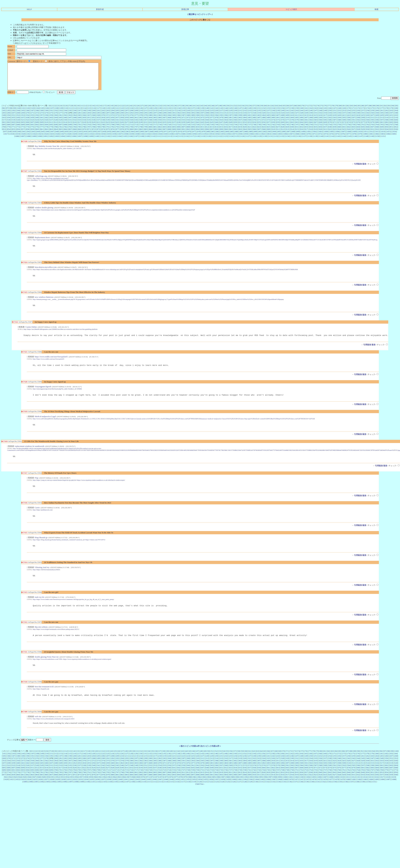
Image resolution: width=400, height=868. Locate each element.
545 (136, 125)
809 (193, 132)
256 (358, 116)
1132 (276, 141)
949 (62, 137)
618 (84, 127)
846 (368, 132)
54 (243, 111)
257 (363, 116)
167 (335, 113)
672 (339, 127)
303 (183, 118)
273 (42, 118)
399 (240, 120)
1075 (337, 139)
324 (283, 118)
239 (278, 116)
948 (57, 137)
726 (198, 130)
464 (150, 123)
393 (212, 120)
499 (316, 123)
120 (113, 113)
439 (32, 123)
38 (183, 111)
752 (320, 130)
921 (325, 134)
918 (311, 134)
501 (325, 123)
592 (358, 125)
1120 (209, 141)
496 (302, 123)
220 (188, 116)
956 (95, 137)
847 (372, 132)
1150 (377, 141)
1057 (234, 139)
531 (70, 125)
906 (254, 134)
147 (240, 113)
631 (146, 127)
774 (28, 132)
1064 (274, 139)
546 (141, 125)
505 (344, 123)
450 (84, 123)
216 (169, 116)
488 (264, 123)
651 (240, 127)
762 (368, 130)
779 (51, 132)
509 (363, 123)
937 (5, 137)
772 (18, 132)
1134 (287, 141)
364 (75, 120)
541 (117, 125)
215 (165, 116)
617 (79, 127)
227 (221, 116)
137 (193, 113)
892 (188, 134)
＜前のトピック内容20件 (189, 760)
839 (335, 132)
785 (80, 132)
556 (188, 125)
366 (84, 120)
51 (232, 111)
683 (391, 127)
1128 (254, 141)
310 (217, 118)
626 (122, 127)
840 (339, 132)
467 (165, 123)
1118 (197, 141)
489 (268, 123)
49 (224, 111)
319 (259, 118)
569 (250, 125)
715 (146, 130)
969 (156, 137)
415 (316, 120)
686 (9, 130)
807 (183, 132)
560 (207, 125)
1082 (377, 139)
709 (117, 130)
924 (339, 134)
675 (354, 127)
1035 (109, 139)
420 (339, 120)
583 (316, 125)
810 (198, 132)
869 (80, 134)
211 (146, 116)
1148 (366, 141)
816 (226, 132)
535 (89, 125)
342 (368, 118)
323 (278, 118)
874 (103, 134)
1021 (29, 139)
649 (231, 127)
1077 (348, 139)
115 (89, 113)
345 (382, 118)
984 (227, 137)
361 (61, 120)
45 (209, 111)
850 (387, 132)
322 (273, 118)
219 (183, 116)
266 (9, 118)
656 (264, 127)
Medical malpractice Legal (45, 426)
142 (217, 113)
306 (198, 118)
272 (37, 118)
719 (165, 130)
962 (123, 137)
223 (202, 116)
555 (183, 125)
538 (103, 125)
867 (70, 134)
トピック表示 (291, 9)
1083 (382, 139)
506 (349, 123)
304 (188, 118)
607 (32, 127)
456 (113, 123)
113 (80, 113)
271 (32, 118)
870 (84, 134)
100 (19, 113)
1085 (394, 139)
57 (254, 111)
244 (301, 116)
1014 (383, 137)
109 (61, 113)
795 (127, 132)
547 (146, 125)
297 (155, 118)
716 (150, 130)
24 (131, 111)
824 (264, 132)
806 (179, 132)
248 (320, 116)
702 (84, 130)
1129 (259, 141)
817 (231, 132)
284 (94, 118)
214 (160, 116)
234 (254, 116)
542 (122, 125)
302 (179, 118)
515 (391, 123)
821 (250, 132)
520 (18, 125)
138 (198, 113)
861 (42, 134)
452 (94, 123)
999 (298, 137)
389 (193, 120)
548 (150, 125)
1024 (46, 139)
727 (202, 130)
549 (155, 125)
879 (127, 134)
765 (382, 130)
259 (372, 116)
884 (150, 134)
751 (316, 130)
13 (89, 111)
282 (84, 118)
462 (141, 123)
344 (377, 118)
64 (280, 111)
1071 (314, 139)
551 (165, 125)
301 (174, 118)
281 (80, 118)
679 (372, 127)
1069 (303, 139)
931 (372, 134)
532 (75, 125)
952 (76, 137)
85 (359, 111)
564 (226, 125)
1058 (240, 139)
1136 (299, 141)
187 (32, 116)
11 (82, 111)
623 (108, 127)
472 (188, 123)
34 (168, 111)
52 (235, 111)
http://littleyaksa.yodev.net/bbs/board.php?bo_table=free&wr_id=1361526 (57, 154)
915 (297, 134)
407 (278, 120)
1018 (12, 139)
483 (240, 123)
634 (160, 127)
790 (103, 132)
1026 (58, 139)
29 (149, 111)
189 (42, 116)
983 (222, 137)
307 (202, 118)
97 (7, 113)
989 (251, 137)
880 (132, 134)
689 (23, 130)
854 (9, 134)
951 (71, 137)
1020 (23, 139)
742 (273, 130)
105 (43, 113)
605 (23, 127)
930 (368, 134)
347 (391, 118)
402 (254, 120)
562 (217, 125)
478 (217, 123)
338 (349, 118)
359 (51, 120)
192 (56, 116)
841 (344, 132)
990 (256, 137)
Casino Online (31, 335)
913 (287, 134)
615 (70, 127)
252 (339, 116)
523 (32, 125)
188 (37, 116)
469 (174, 123)
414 (311, 120)
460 (132, 123)
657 (268, 127)
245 (306, 116)
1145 (349, 141)
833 (306, 132)
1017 (6, 139)
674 (349, 127)
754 (330, 130)
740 (264, 130)
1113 (170, 141)
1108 (142, 141)
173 (363, 113)
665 (306, 127)
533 (79, 125)
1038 (126, 139)
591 (354, 125)
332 (320, 118)
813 (212, 132)
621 (98, 127)
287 (108, 118)
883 (146, 134)
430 (387, 120)
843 (354, 132)
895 (202, 134)
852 (396, 132)
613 (61, 127)
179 (391, 113)
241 (287, 116)
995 (279, 137)
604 (18, 127)
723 (183, 130)
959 (109, 137)
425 (363, 120)
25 (134, 111)
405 (268, 120)
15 (97, 111)
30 (153, 111)
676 (358, 127)
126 (141, 113)
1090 (40, 141)
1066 (286, 139)
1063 (268, 139)
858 (28, 134)
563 (221, 125)
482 (235, 123)
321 (268, 118)
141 (212, 113)
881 (136, 134)
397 (231, 120)
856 (18, 134)
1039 (132, 139)
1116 (186, 141)
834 (311, 132)
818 (235, 132)
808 (188, 132)
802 (160, 132)
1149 (372, 141)
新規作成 (100, 9)
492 (283, 123)
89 (374, 111)
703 (89, 130)
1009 (355, 137)
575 (278, 125)
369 (99, 120)
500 (321, 123)
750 (311, 130)
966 (142, 137)
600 (396, 125)
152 (264, 113)
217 (174, 116)
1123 (225, 141)
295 (146, 118)
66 (288, 111)
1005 (332, 137)
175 (372, 113)
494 (292, 123)
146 (235, 113)
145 (231, 113)
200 (94, 116)
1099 (91, 141)
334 (330, 118)
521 (23, 125)
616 (75, 127)
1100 (97, 141)
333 (325, 118)
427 (372, 120)
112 (75, 113)
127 (146, 113)
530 (65, 125)
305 (193, 118)
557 (193, 125)
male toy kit (40, 609)
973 (175, 137)
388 (188, 120)
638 (179, 127)
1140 (321, 141)
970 (161, 137)
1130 (265, 141)
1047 (177, 139)
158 (292, 113)
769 (4, 132)
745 (287, 130)
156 (283, 113)
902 (235, 134)
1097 (80, 141)
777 (42, 132)
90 (378, 111)
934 (387, 134)
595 (372, 125)
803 (165, 132)
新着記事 (185, 9)
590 (349, 125)
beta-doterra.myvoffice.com (46, 274)
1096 (74, 141)
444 (56, 123)
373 (117, 120)
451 (89, 123)
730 (217, 130)
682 (387, 127)
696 (56, 130)
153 (268, 113)
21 (119, 111)
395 (221, 120)
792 (113, 132)
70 (303, 111)
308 (207, 118)
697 (61, 130)
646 (217, 127)
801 (155, 132)
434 (9, 123)
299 (165, 118)
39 (187, 111)
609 (42, 127)
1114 (175, 141)
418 (330, 120)
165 (325, 113)
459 (127, 123)
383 (165, 120)
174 (368, 113)
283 (89, 118)
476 (207, 123)
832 (301, 132)
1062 (263, 139)
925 (344, 134)
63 (277, 111)
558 (198, 125)
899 (221, 134)
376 (132, 120)
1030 (80, 139)
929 (363, 134)
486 (254, 123)
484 (245, 123)
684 (396, 127)
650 (235, 127)
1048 (183, 139)
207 (127, 116)
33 (164, 111)
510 (368, 123)
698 (65, 130)
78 (333, 111)
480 (226, 123)
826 (273, 132)
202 (103, 116)
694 (46, 130)
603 (13, 127)
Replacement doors (42, 244)
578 (292, 125)
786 (84, 132)
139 (202, 113)
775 (32, 132)
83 (352, 111)
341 (363, 118)
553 (174, 125)
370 (103, 120)
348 (396, 118)
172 (358, 113)
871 (89, 134)
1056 (229, 139)
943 (33, 137)
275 (51, 118)
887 (165, 134)
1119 (203, 141)
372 (113, 120)
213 (155, 116)
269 (23, 118)
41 (194, 111)
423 (354, 120)
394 (217, 120)
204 (113, 116)
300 (169, 118)
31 (157, 111)
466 (160, 123)
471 (183, 123)
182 (9, 116)
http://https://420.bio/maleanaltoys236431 (46, 581)
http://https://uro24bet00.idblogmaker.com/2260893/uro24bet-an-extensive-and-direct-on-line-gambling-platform (61, 337)
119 (108, 113)
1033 (97, 139)
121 (117, 113)
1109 (147, 141)
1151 (383, 141)
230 (235, 116)
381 (155, 120)
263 (391, 116)
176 (377, 113)
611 (51, 127)
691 (32, 130)
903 (240, 134)
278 (65, 118)
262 (387, 116)
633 (155, 127)
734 (235, 130)
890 (179, 134)
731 (221, 130)
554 (179, 125)
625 (117, 127)
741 (268, 130)
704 (94, 130)
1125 (237, 141)
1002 (315, 137)
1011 (366, 137)
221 (193, 116)
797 (136, 132)
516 (396, 123)
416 (320, 120)
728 (207, 130)
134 (179, 113)
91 (382, 111)
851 (391, 132)
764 (377, 130)
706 (103, 130)
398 (235, 120)
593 (363, 125)
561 (212, 125)
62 (273, 111)
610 (46, 127)
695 (51, 130)
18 (108, 111)
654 (254, 127)
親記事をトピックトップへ (200, 14)
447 (70, 123)
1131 (270, 141)
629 (136, 127)
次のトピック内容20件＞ (211, 760)
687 (13, 130)
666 (311, 127)
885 (155, 134)
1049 (189, 139)
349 (4, 120)
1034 (103, 139)
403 (259, 120)
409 (287, 120)
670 (330, 127)
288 (113, 118)
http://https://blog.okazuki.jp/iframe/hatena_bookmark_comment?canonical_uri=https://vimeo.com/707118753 (69, 551)
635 (165, 127)
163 (316, 113)
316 (245, 118)
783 (70, 132)
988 (246, 137)
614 (65, 127)
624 (113, 127)
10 (78, 111)
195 (70, 116)
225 (212, 116)
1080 (365, 139)
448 (75, 123)
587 (335, 125)
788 (94, 132)
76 (325, 111)
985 (232, 137)
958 (104, 137)
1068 (297, 139)
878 (122, 134)
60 (265, 111)
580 (302, 125)
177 (382, 113)
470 (179, 123)
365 (80, 120)
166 (330, 113)
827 (278, 132)
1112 (164, 141)
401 (250, 120)
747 (297, 130)
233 (250, 116)
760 (358, 130)
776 (37, 132)
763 (372, 130)
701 (80, 130)
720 (169, 130)
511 (372, 123)
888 (169, 134)
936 (396, 134)
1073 (325, 139)
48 (220, 111)
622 (103, 127)
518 (9, 125)
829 (287, 132)
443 (51, 123)
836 (320, 132)
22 (123, 111)
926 (349, 134)
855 (13, 134)
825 (268, 132)
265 (4, 118)
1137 (304, 141)
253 (344, 116)
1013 (377, 137)
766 (387, 130)
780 (56, 132)
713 (136, 130)
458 (122, 123)
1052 (206, 139)
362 (65, 120)
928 (358, 134)
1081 (371, 139)
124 (132, 113)
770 (9, 132)
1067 (291, 139)
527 (51, 125)
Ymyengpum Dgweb (43, 395)
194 (65, 116)
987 (241, 137)
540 (113, 125)
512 (377, 123)
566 (235, 125)
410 (292, 120)
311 (221, 118)
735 (240, 130)
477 (212, 123)
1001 (309, 137)
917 (306, 134)
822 (254, 132)
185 (23, 116)
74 (318, 111)
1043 (154, 139)
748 (301, 130)
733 (231, 130)
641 (193, 127)
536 (94, 125)
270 (28, 118)
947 (52, 137)
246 (311, 116)
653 (250, 127)
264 (396, 116)
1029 (75, 139)
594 (368, 125)
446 (65, 123)
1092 (51, 141)
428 (377, 120)
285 (99, 118)
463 (146, 123)
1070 (308, 139)
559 (202, 125)
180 (396, 113)
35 (172, 111)
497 (306, 123)
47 (217, 111)
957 (100, 137)
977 (194, 137)
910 (273, 134)
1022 (35, 139)
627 (127, 127)
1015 (389, 137)
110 (66, 113)
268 (18, 118)
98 (11, 113)
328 (301, 118)
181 (4, 116)
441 (42, 123)
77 (329, 111)
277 (61, 118)
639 (183, 127)
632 (150, 127)
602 (9, 127)
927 (354, 134)
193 (61, 116)
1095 (68, 141)
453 (99, 123)
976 (189, 137)
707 (108, 130)
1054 (217, 139)
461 (136, 123)
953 (81, 137)
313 (231, 118)
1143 (338, 141)
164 (321, 113)
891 (183, 134)
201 (99, 116)
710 (122, 130)
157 (287, 113)
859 (32, 134)
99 (15, 113)
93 (389, 111)
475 (202, 123)
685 (4, 130)
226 (217, 116)
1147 (361, 141)
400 (245, 120)
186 (28, 116)
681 (382, 127)
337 (344, 118)
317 (250, 118)
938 (10, 137)
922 (330, 134)
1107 (136, 141)
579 (297, 125)
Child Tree (199, 798)
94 (393, 111)
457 (117, 123)
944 (38, 137)
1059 (246, 139)
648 (226, 127)
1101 (102, 141)
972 (171, 137)
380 (150, 120)
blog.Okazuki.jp (41, 548)
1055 (223, 139)
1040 (137, 139)
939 (15, 137)
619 (89, 127)
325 (287, 118)
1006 (337, 137)
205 (117, 116)
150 (254, 113)
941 (24, 137)
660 (283, 127)
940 (19, 137)
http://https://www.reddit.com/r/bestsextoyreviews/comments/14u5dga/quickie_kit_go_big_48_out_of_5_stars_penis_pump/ (73, 611)
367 (89, 120)
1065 (280, 139)
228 (226, 116)
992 (265, 137)
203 (108, 116)
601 (4, 127)
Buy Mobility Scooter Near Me (47, 151)
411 (297, 120)
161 (306, 113)
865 (61, 134)
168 (339, 113)
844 (358, 132)
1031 (86, 139)
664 (301, 127)
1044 (160, 139)
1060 (251, 139)
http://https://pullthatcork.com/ (43, 520)
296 (150, 118)
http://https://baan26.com (41, 702)
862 (46, 134)
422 (349, 120)
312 (226, 118)
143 (221, 113)
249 (325, 116)
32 (160, 111)
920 (320, 134)
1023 (40, 139)
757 (344, 130)
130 (160, 113)
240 (283, 116)
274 (46, 118)
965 (137, 137)
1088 (28, 141)
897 (212, 134)
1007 (343, 137)
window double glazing (44, 214)
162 (311, 113)
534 (84, 125)
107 (52, 113)
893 (193, 134)
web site (38, 730)
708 (113, 130)
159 (297, 113)
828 (283, 132)
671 (335, 127)
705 (99, 130)
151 (259, 113)
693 (42, 130)
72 (310, 111)
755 (335, 130)
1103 (114, 141)
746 (292, 130)
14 (93, 111)
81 (344, 111)
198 (84, 116)
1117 (192, 141)
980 (208, 137)
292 (132, 118)
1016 (394, 137)
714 (141, 130)
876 (113, 134)
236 (264, 116)
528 (56, 125)
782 (65, 132)
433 (4, 123)
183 (13, 116)
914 (292, 134)
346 (387, 118)
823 (259, 132)
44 (205, 111)
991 (260, 137)
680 (377, 127)
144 (226, 113)
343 (372, 118)
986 (237, 137)
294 (141, 118)
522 (28, 125)
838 (330, 132)
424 (358, 120)
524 (37, 125)
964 (133, 137)
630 (141, 127)
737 (250, 130)
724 (188, 130)
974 (180, 137)
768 (396, 130)
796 (132, 132)
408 (283, 120)
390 (198, 120)
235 (259, 116)
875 (108, 134)
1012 (372, 137)
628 (132, 127)
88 (370, 111)
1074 (331, 139)
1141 (327, 141)
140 (207, 113)
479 (221, 123)
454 (103, 123)
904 (245, 134)
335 (335, 118)
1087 (23, 141)
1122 (220, 141)
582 (311, 125)
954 (85, 137)
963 (128, 137)
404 (264, 120)
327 (297, 118)
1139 (316, 141)
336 (339, 118)
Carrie (37, 518)
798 (141, 132)
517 (4, 125)
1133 (282, 141)
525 (42, 125)
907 (259, 134)
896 (207, 134)
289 (117, 118)
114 (85, 113)
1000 (303, 137)
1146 (355, 141)
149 (250, 113)
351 (13, 120)
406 (273, 120)
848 (377, 132)
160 (302, 113)
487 (259, 123)
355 (32, 120)
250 (330, 116)
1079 (360, 139)
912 (283, 134)
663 (297, 127)
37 (179, 111)
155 (278, 113)
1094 (63, 141)
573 (268, 125)
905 (250, 134)
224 (207, 116)
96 (3, 113)
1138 (310, 141)
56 (250, 111)
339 (354, 118)
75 (322, 111)
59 (262, 111)
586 (330, 125)
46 (213, 111)
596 (377, 125)
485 (250, 123)
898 (217, 134)
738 (254, 130)
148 (245, 113)
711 (127, 130)
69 (299, 111)
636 (169, 127)
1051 (200, 139)
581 (306, 125)
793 (117, 132)
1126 (242, 141)
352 (18, 120)
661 (287, 127)
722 (179, 130)
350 (9, 120)
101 (24, 113)
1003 (320, 137)
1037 (120, 139)
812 (207, 132)
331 (316, 118)
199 (89, 116)
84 (355, 111)
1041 (143, 139)
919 (316, 134)
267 (13, 118)
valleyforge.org (41, 182)
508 (358, 123)
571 (259, 125)
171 (354, 113)
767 (391, 130)
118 (103, 113)
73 (314, 111)
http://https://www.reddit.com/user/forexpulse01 (49, 367)
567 (240, 125)
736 (245, 130)
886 (160, 134)
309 (212, 118)
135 (183, 113)
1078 (354, 139)
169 (344, 113)
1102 (108, 141)
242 (292, 116)
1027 (63, 139)
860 (37, 134)
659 (278, 127)
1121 (214, 141)
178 (387, 113)
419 (335, 120)
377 (136, 120)
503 (335, 123)
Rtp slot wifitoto (41, 639)
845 (363, 132)
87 (366, 111)
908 (264, 134)
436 (18, 123)
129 (155, 113)
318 (254, 118)
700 (75, 130)
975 (185, 137)
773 (23, 132)
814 (217, 132)
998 (293, 137)
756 (339, 130)
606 (28, 127)
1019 (18, 139)
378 (141, 120)
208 (132, 116)
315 (240, 118)
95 (397, 111)
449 (80, 123)
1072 (320, 139)
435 (13, 123)
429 (382, 120)
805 (174, 132)
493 (287, 123)
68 (295, 111)
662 (292, 127)
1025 (52, 139)
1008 (349, 137)
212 (150, 116)
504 (339, 123)
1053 (211, 139)
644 (207, 127)
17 (104, 111)
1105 (125, 141)
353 (23, 120)
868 (75, 134)
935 (391, 134)
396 (226, 120)
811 (202, 132)
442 (46, 123)
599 (391, 125)
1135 (293, 141)
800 (150, 132)
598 (387, 125)
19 (112, 111)
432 (396, 120)
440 (37, 123)
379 (146, 120)
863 (51, 134)
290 (122, 118)
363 (70, 120)
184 (18, 116)
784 (75, 132)
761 (363, 130)
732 (226, 130)
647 (221, 127)
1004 (326, 137)
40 (191, 111)
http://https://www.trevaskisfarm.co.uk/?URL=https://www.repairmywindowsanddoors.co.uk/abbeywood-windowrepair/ (72, 672)
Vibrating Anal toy (42, 579)
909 (268, 134)
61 (269, 111)
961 (118, 137)
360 (56, 120)
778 (46, 132)
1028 (69, 139)
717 (155, 130)
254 (349, 116)
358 (46, 120)
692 (37, 130)
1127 (248, 141)
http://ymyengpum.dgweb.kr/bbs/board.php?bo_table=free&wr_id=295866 (57, 398)
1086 (17, 141)
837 (325, 132)
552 (169, 125)
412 (301, 120)
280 (75, 118)
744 (283, 130)
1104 (119, 141)
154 (273, 113)
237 (268, 116)
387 (183, 120)
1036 (115, 139)
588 (339, 125)
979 (204, 137)
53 (239, 111)
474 (198, 123)
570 (254, 125)
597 (382, 125)
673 (344, 127)
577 (287, 125)
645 (212, 127)
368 (94, 120)
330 (311, 118)
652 (245, 127)
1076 (343, 139)
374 (122, 120)
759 (354, 130)
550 (160, 125)
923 (335, 134)
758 (349, 130)
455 (108, 123)
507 (354, 123)
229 (231, 116)
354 (28, 120)
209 (136, 116)
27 (142, 111)
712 (132, 130)
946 (48, 137)
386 (179, 120)
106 (47, 113)
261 (382, 116)
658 (273, 127)
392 (207, 120)
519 (13, 125)
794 (122, 132)
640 (188, 127)
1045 (166, 139)
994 (274, 137)
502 (330, 123)
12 (86, 111)
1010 (360, 137)
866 (65, 134)
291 (127, 118)
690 (28, 130)
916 (301, 134)
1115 (181, 141)
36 (175, 111)
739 (259, 130)
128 (150, 113)
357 (42, 120)
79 (337, 111)
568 (245, 125)
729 (212, 130)
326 (292, 118)
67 (292, 111)
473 (193, 123)
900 (226, 134)
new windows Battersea (44, 304)
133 (174, 113)
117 (99, 113)
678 (368, 127)
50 (228, 111)
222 (198, 116)
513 (382, 123)
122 (122, 113)
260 (377, 116)
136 (188, 113)
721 (174, 130)
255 (354, 116)
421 (344, 120)
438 (28, 123)
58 (258, 111)
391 (202, 120)
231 (240, 116)
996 (284, 137)
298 (160, 118)
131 (165, 113)
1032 (92, 139)
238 (273, 116)
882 (141, 134)
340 (358, 118)
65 (284, 111)
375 (127, 120)
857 (23, 134)
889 (174, 134)
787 (89, 132)
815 (221, 132)
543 (127, 125)
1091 (46, 141)
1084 (388, 139)
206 (122, 116)
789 (99, 132)
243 (297, 116)
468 (169, 123)
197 (80, 116)
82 (348, 111)
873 (99, 134)
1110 (153, 141)
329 (306, 118)
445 (61, 123)
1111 (159, 141)
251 (335, 116)
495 (297, 123)
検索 (377, 9)
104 (38, 113)
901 (231, 134)
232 (245, 116)
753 (325, 130)
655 (259, 127)
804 (169, 132)
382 (160, 120)
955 (90, 137)
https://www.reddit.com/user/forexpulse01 (51, 365)
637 (174, 127)
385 (174, 120)
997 (289, 137)
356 (37, 120)
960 (114, 137)
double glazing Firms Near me (47, 670)
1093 (57, 141)
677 (363, 127)
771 (13, 132)
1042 (149, 139)
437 (23, 123)
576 (283, 125)
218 (179, 116)
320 (264, 118)
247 (316, 116)
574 (273, 125)
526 (46, 125)
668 (320, 127)
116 (94, 113)
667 (316, 127)
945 (43, 137)
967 (147, 137)
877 (117, 134)
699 (70, 130)
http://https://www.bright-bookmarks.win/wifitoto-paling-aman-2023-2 (56, 642)
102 (28, 113)
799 (146, 132)
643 (202, 127)
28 (146, 111)
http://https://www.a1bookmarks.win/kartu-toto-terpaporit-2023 (54, 732)
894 (198, 134)
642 (198, 127)
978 (199, 137)
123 (127, 113)
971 (166, 137)
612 (56, 127)
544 (132, 125)
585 (325, 125)
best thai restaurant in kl (44, 700)
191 (51, 116)
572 (264, 125)
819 (240, 132)
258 (368, 116)
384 (169, 120)
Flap (37, 488)
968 (152, 137)
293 (136, 118)
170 (349, 113)
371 (108, 120)
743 (278, 130)
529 (61, 125)
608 (37, 127)
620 (94, 127)
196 (75, 116)
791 (108, 132)
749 (306, 130)
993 (270, 137)
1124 (231, 141)
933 (382, 134)
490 (273, 123)
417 (325, 120)
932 (377, 134)
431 (391, 120)
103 (33, 113)
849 (382, 132)
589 (344, 125)
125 (136, 113)
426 (368, 120)
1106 (130, 141)
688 (18, 130)
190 (46, 116)
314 (235, 118)
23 (127, 111)
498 (311, 123)
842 (349, 132)
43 (202, 111)
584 (321, 125)
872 (94, 134)
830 (292, 132)
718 (160, 130)
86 (363, 111)
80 (340, 111)
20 (116, 111)
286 (103, 118)
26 (138, 111)
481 (231, 123)
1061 (257, 139)
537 (98, 125)
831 (297, 132)
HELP (29, 9)
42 (198, 111)
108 (57, 113)
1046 (171, 139)
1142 (332, 141)
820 (245, 132)
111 (71, 113)
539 (108, 125)
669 (325, 127)
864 (56, 134)
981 (213, 137)
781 (61, 132)
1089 (34, 141)
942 (29, 137)
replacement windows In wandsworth (30, 456)
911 (278, 134)
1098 (85, 141)
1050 (194, 139)
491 (278, 123)
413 (306, 120)
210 (141, 116)
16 (101, 111)
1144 (344, 141)
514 (387, 123)
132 (169, 113)
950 (67, 137)
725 (193, 130)
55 (247, 111)
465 (155, 123)
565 (231, 125)
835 (316, 132)
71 (307, 111)
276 (56, 118)
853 (4, 134)
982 (218, 137)
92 (385, 111)
